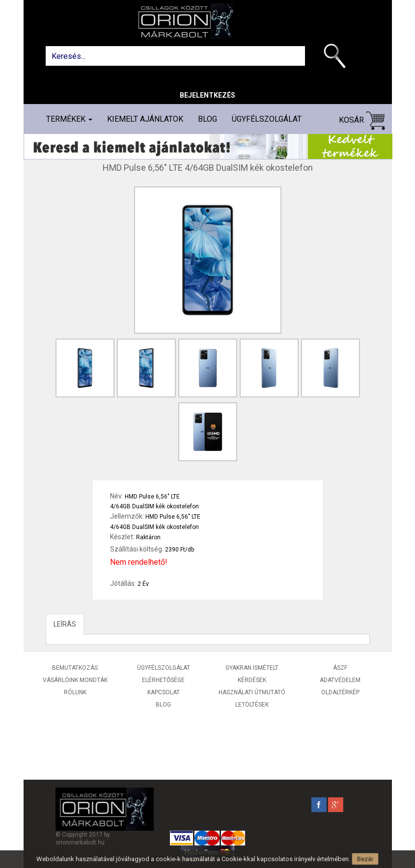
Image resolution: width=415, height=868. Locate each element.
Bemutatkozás (75, 668)
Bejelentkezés (207, 95)
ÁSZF (340, 668)
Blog (207, 119)
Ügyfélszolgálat (267, 119)
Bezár (365, 859)
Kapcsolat (164, 692)
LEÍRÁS (65, 624)
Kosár (362, 120)
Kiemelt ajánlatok (145, 119)
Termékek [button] (69, 119)
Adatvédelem (340, 680)
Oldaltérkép (340, 692)
